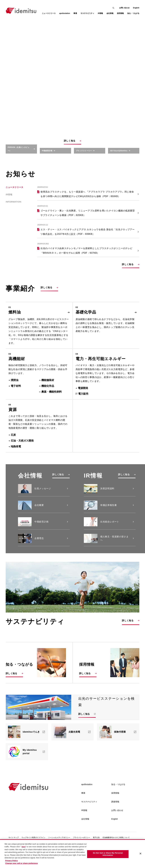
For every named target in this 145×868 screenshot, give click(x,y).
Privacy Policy (11, 861)
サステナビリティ (89, 815)
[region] (72, 854)
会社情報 (85, 832)
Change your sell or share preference (22, 863)
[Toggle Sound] (135, 82)
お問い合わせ (124, 8)
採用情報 (115, 806)
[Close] (140, 854)
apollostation (87, 797)
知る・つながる (118, 797)
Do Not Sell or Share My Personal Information (108, 854)
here (24, 847)
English (136, 8)
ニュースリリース (49, 13)
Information (13, 216)
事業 (83, 806)
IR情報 (9, 208)
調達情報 (115, 815)
